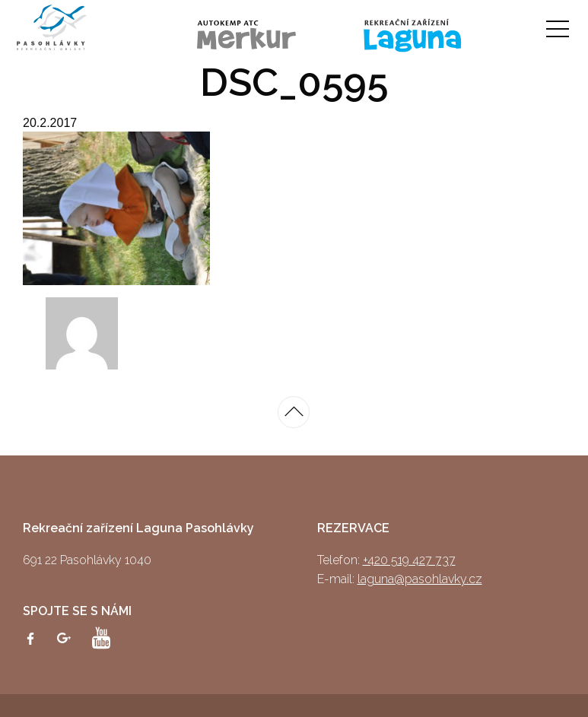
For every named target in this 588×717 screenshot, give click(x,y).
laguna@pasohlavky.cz (420, 579)
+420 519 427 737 (409, 560)
